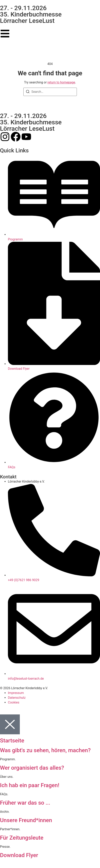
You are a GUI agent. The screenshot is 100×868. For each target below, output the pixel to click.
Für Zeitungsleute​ (22, 838)
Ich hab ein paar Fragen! (30, 785)
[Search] (28, 92)
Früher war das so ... (25, 803)
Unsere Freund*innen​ (26, 820)
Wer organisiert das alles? (32, 768)
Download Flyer (19, 855)
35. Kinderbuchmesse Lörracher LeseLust (31, 17)
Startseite (12, 741)
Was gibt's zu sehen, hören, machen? (45, 750)
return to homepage (61, 82)
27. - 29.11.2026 (23, 8)
